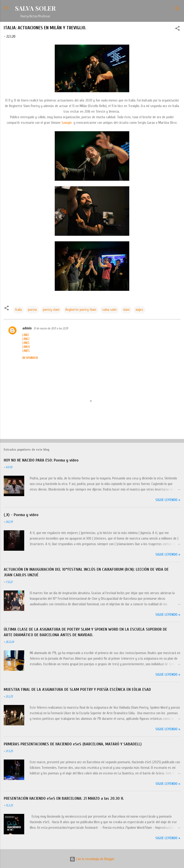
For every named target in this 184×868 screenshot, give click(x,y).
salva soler (110, 310)
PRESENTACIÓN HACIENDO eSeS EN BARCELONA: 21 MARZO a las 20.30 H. (64, 798)
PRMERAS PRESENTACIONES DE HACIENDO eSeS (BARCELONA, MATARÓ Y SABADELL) (73, 744)
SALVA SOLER (35, 8)
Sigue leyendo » (168, 500)
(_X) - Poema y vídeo (21, 515)
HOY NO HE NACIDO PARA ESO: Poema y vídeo (41, 460)
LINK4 (26, 347)
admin (27, 328)
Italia (19, 310)
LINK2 (26, 339)
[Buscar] (177, 9)
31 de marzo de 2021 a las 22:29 (51, 328)
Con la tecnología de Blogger (92, 859)
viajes (139, 310)
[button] (177, 29)
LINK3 (26, 343)
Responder (30, 358)
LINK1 (26, 335)
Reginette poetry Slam (81, 310)
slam (126, 310)
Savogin (67, 123)
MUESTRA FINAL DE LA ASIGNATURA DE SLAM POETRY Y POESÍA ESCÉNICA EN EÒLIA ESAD (77, 689)
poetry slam (51, 310)
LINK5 (26, 351)
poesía (32, 310)
